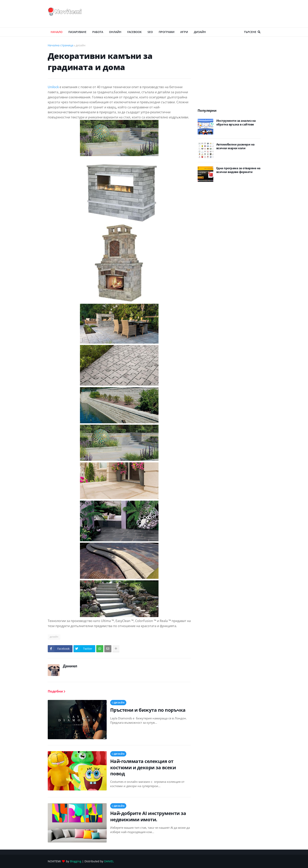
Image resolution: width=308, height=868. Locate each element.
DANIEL (109, 861)
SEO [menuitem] (150, 32)
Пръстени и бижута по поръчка (148, 710)
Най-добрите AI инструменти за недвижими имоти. (148, 816)
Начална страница (60, 45)
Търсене (250, 32)
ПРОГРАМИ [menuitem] (167, 32)
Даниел (70, 666)
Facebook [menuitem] (134, 32)
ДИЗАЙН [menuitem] (200, 32)
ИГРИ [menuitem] (184, 32)
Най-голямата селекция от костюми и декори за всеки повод (143, 767)
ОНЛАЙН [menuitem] (115, 32)
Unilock (53, 87)
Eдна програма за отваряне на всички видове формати (238, 170)
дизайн (81, 45)
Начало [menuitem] (57, 32)
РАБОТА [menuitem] (98, 32)
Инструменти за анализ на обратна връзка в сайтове (236, 123)
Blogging (76, 861)
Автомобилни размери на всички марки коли (235, 146)
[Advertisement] (189, 14)
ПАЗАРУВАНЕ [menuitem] (77, 32)
